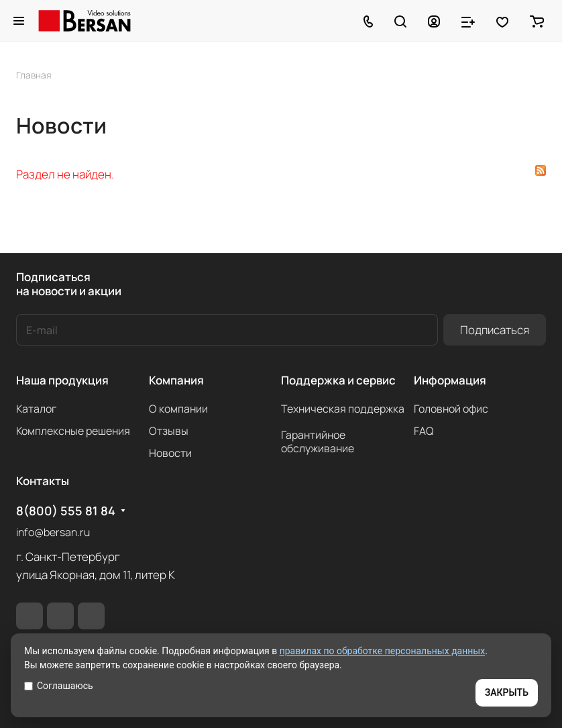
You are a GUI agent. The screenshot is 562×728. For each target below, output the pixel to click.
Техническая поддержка (343, 409)
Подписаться (495, 330)
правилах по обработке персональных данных (383, 651)
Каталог (36, 409)
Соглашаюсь (59, 686)
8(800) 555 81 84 (66, 511)
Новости (170, 453)
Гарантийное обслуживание (318, 441)
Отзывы (169, 431)
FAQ (424, 431)
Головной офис (451, 409)
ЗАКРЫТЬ (507, 692)
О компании (178, 409)
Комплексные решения (73, 431)
